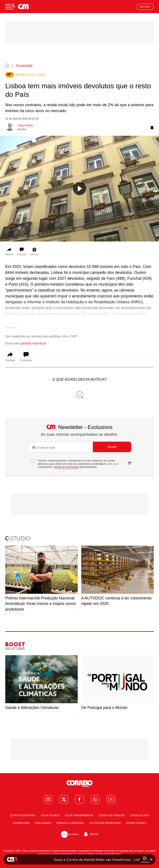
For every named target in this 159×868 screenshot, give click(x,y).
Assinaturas (21, 823)
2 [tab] (79, 615)
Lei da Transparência (79, 815)
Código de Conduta (111, 815)
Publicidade (43, 823)
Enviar (112, 447)
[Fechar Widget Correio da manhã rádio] (151, 859)
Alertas (94, 834)
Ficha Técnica (50, 815)
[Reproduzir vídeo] (79, 189)
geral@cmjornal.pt (33, 343)
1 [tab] (73, 615)
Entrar (145, 7)
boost (9, 644)
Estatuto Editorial (23, 815)
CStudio (11, 538)
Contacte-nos (139, 815)
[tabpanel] (42, 579)
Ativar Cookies (136, 823)
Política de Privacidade (105, 823)
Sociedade (24, 66)
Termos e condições (70, 823)
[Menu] (10, 7)
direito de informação (67, 467)
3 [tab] (86, 615)
